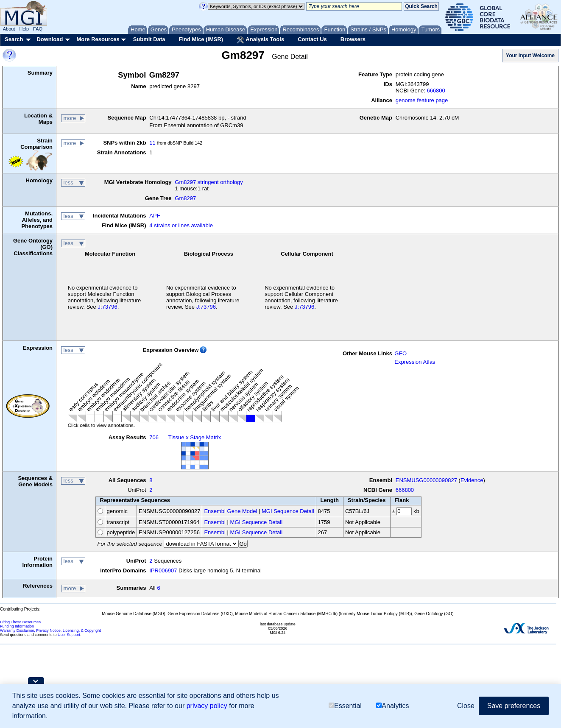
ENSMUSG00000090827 (426, 480)
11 (152, 143)
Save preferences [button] (514, 706)
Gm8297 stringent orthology (209, 182)
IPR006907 (163, 570)
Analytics (392, 706)
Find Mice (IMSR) (201, 39)
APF (155, 216)
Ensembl (215, 522)
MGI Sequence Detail (288, 511)
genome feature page (422, 100)
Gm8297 (185, 198)
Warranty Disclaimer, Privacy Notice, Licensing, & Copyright (50, 630)
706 (154, 437)
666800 (436, 91)
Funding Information (17, 626)
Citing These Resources (20, 622)
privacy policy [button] (207, 706)
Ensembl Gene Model (230, 511)
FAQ (38, 29)
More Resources (98, 39)
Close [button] (466, 706)
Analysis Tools (260, 40)
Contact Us (312, 39)
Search (14, 39)
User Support (69, 635)
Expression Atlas (415, 362)
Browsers (353, 39)
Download (50, 39)
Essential (345, 706)
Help (24, 29)
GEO (401, 353)
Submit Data (149, 39)
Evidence (472, 480)
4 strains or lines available (181, 225)
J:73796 (107, 307)
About (9, 29)
